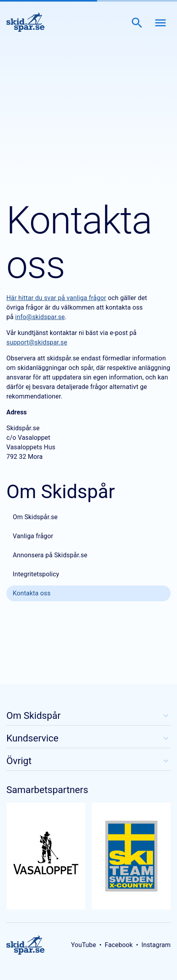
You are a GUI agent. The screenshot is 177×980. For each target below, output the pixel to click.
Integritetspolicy (36, 574)
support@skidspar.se (37, 342)
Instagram (156, 945)
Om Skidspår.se (35, 517)
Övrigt (88, 761)
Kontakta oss (32, 593)
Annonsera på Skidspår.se (50, 555)
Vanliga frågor (33, 536)
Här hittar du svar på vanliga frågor (56, 298)
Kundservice (88, 738)
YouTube (83, 945)
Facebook (119, 945)
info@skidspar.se (40, 317)
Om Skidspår (88, 716)
